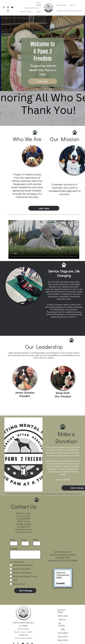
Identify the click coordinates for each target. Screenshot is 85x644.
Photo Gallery (63, 633)
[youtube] (12, 8)
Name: (13, 540)
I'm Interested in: (17, 562)
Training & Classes (61, 611)
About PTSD (63, 636)
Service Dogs (63, 616)
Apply (63, 629)
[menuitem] (39, 4)
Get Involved (62, 624)
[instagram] (8, 8)
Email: (24, 540)
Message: (14, 548)
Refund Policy (63, 640)
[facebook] (4, 8)
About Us (62, 619)
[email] (8, 11)
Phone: (36, 540)
